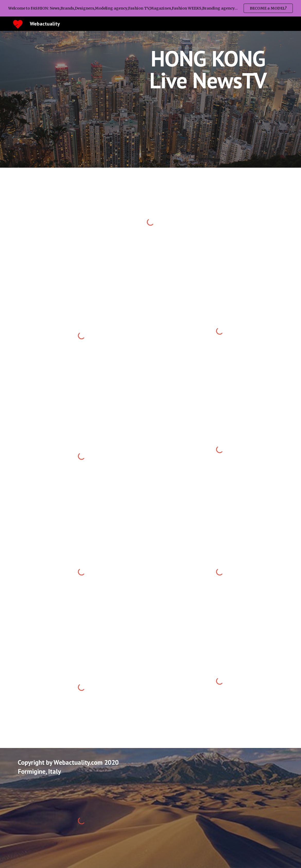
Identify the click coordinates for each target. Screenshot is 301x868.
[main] (208, 69)
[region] (150, 8)
